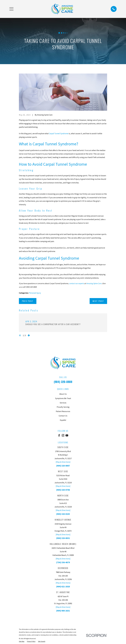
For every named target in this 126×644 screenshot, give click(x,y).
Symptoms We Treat (63, 398)
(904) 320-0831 (63, 538)
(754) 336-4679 (63, 562)
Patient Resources (63, 411)
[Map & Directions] (63, 462)
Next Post (98, 301)
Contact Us (63, 416)
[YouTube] (67, 435)
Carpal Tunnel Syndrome (59, 134)
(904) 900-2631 (63, 611)
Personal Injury (35, 293)
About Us (63, 394)
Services (63, 403)
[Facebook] (59, 435)
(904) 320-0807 (63, 466)
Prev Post (28, 301)
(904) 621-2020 (63, 587)
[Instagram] (63, 435)
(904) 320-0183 (63, 514)
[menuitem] (22, 641)
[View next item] (29, 335)
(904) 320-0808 (63, 382)
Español (63, 420)
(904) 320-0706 (63, 490)
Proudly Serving (63, 407)
